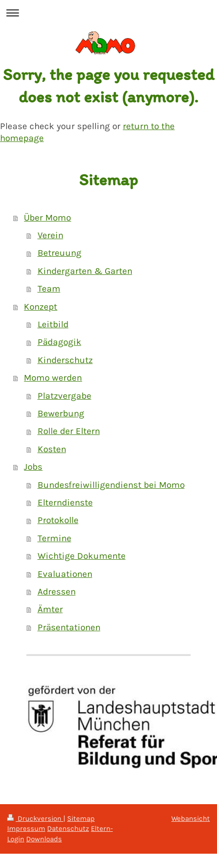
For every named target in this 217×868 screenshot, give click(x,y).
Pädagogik (59, 342)
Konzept (40, 307)
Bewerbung (61, 414)
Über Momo (47, 218)
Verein (50, 235)
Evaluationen (65, 574)
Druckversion (35, 818)
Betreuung (59, 253)
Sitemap (81, 818)
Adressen (57, 592)
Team (49, 289)
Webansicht (191, 818)
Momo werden (53, 378)
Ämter (50, 609)
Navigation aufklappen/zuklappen (108, 13)
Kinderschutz (65, 360)
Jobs (33, 467)
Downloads (44, 839)
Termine (54, 538)
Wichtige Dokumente (82, 556)
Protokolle (58, 520)
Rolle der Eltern (69, 431)
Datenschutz (68, 828)
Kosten (52, 449)
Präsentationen (69, 627)
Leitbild (53, 324)
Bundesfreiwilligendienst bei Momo (111, 485)
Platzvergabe (64, 396)
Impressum (26, 828)
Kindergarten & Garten (85, 271)
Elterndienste (65, 503)
